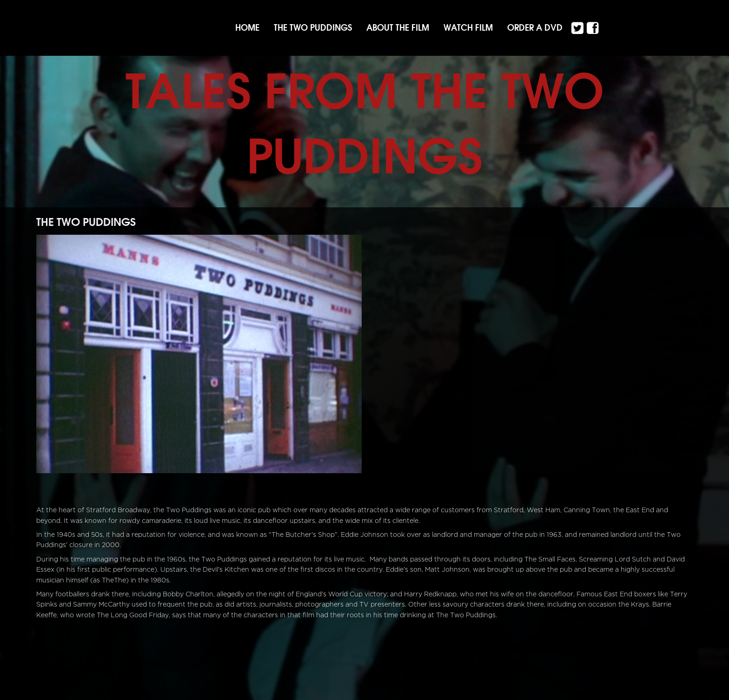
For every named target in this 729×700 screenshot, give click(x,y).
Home (247, 28)
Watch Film (468, 28)
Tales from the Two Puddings (365, 123)
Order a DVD (535, 28)
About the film (398, 28)
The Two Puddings (313, 28)
